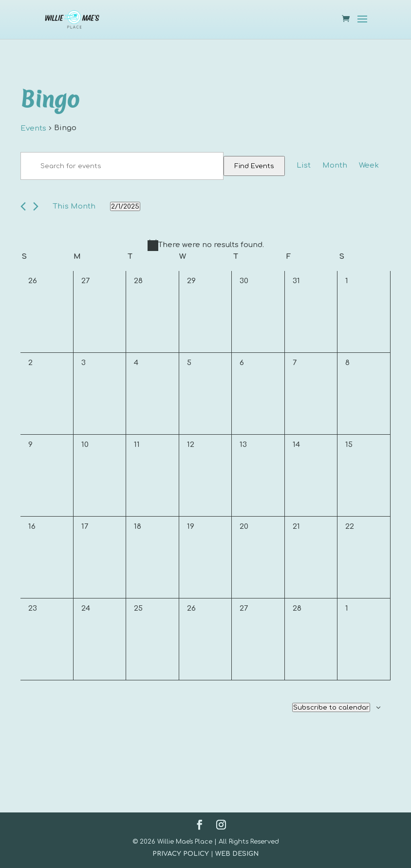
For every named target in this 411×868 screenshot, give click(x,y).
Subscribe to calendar (331, 707)
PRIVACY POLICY (181, 854)
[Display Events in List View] (304, 166)
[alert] (205, 245)
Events (33, 128)
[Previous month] (23, 206)
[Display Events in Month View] (335, 166)
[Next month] (36, 206)
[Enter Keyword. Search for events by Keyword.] (122, 166)
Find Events (254, 166)
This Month (74, 206)
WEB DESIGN (237, 854)
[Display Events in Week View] (369, 166)
